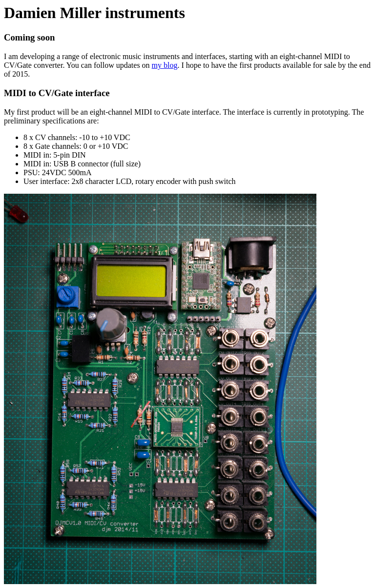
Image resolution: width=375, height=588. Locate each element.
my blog (165, 65)
